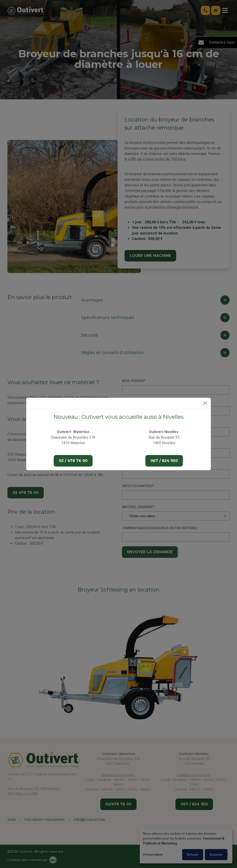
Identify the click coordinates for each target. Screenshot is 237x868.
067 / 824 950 (164, 461)
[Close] (205, 403)
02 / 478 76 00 (73, 461)
